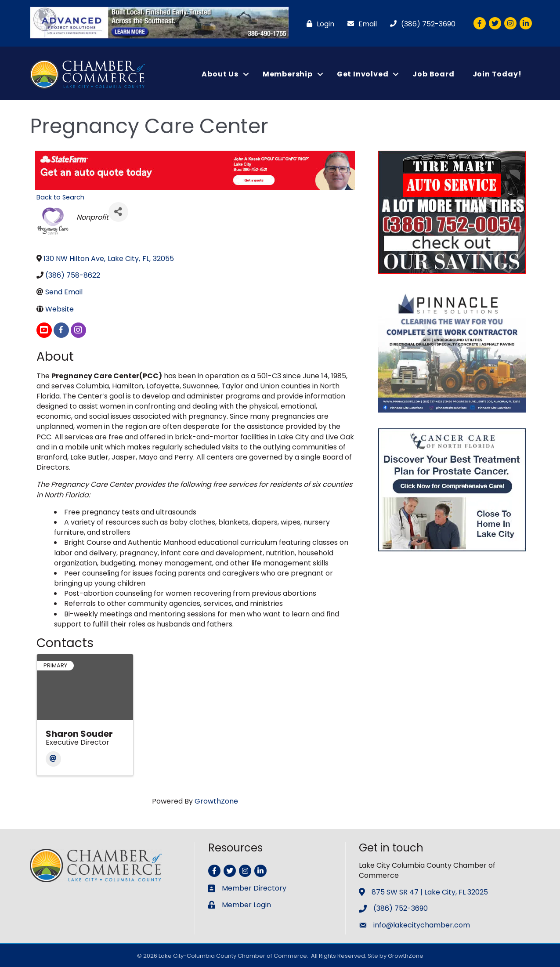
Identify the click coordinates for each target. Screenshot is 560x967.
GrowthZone (216, 801)
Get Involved (363, 74)
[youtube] (44, 330)
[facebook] (61, 330)
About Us (220, 74)
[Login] (318, 24)
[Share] (118, 212)
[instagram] (78, 330)
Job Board (433, 74)
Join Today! (497, 74)
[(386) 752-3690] (421, 24)
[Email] (360, 24)
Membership (288, 74)
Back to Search (60, 197)
